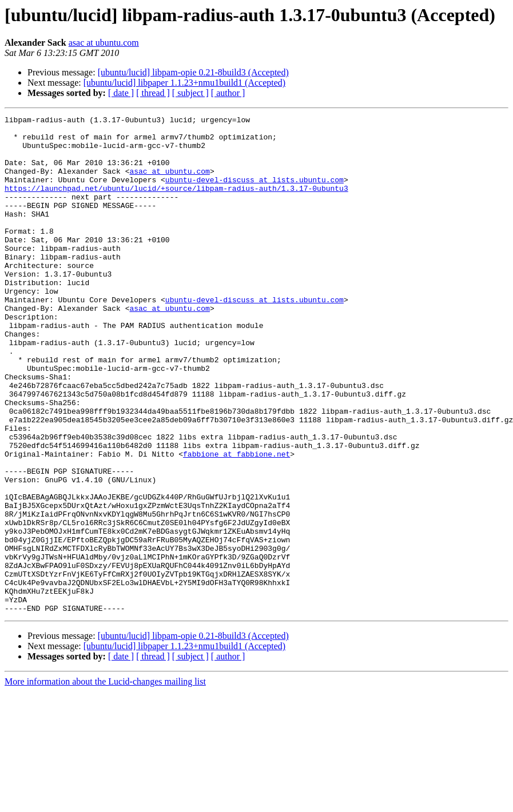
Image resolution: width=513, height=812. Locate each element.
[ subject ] (190, 93)
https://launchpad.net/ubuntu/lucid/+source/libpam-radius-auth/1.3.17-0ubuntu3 (176, 203)
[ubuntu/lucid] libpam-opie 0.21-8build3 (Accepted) (193, 72)
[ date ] (121, 93)
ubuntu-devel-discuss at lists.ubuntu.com (254, 193)
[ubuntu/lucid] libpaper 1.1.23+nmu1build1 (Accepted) (184, 83)
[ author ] (228, 93)
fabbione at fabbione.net (236, 522)
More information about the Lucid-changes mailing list (105, 781)
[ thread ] (153, 93)
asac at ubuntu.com (104, 43)
